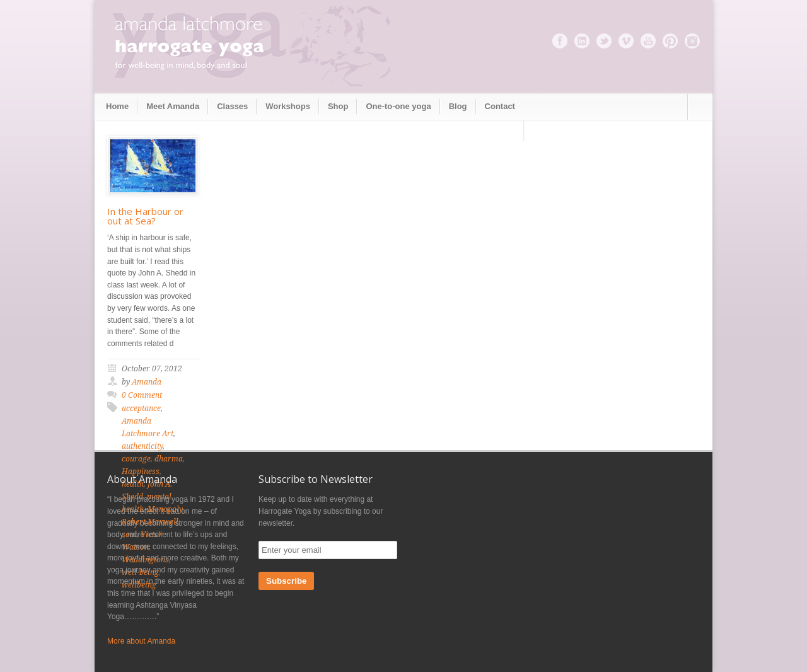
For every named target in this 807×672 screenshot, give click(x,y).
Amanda (147, 382)
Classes (232, 106)
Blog (458, 106)
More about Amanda (141, 641)
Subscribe (286, 581)
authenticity (142, 446)
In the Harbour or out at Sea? (145, 216)
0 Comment (142, 395)
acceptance (141, 408)
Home (117, 106)
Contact (500, 106)
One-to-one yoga (398, 106)
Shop (338, 106)
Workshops (288, 106)
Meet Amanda (173, 106)
